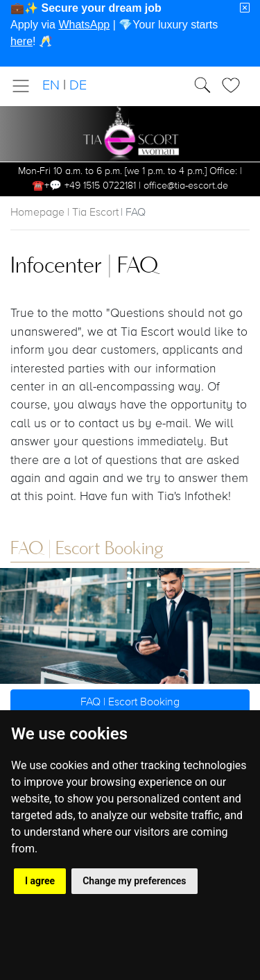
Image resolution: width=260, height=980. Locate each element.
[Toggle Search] (235, 85)
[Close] (245, 8)
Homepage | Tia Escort (64, 213)
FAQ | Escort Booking (130, 703)
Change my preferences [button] (134, 881)
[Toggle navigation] (25, 86)
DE (78, 86)
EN (51, 86)
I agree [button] (40, 881)
